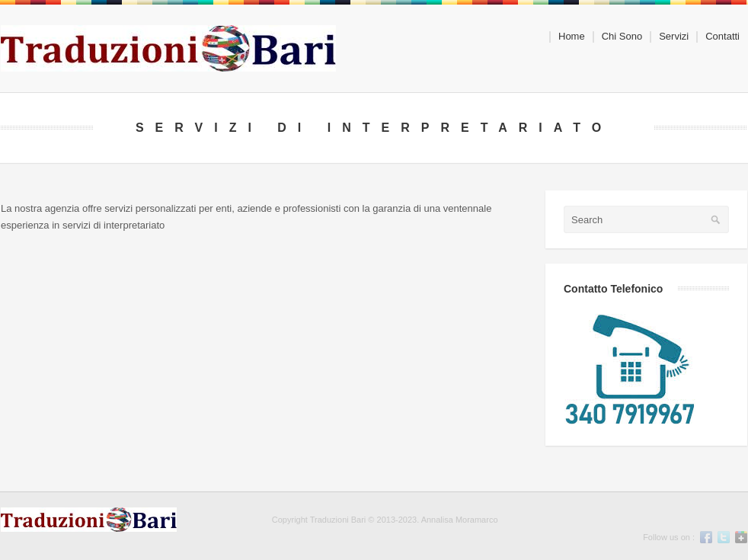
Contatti (722, 37)
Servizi (669, 37)
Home (572, 37)
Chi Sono (622, 37)
